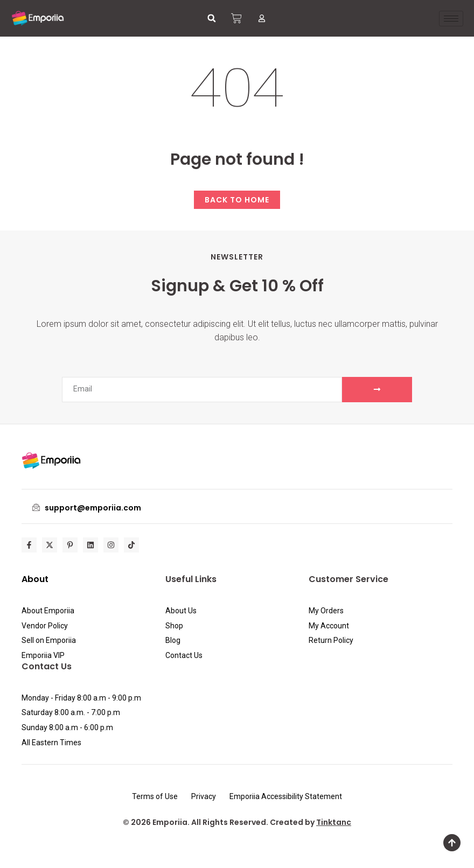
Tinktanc (334, 822)
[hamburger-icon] (451, 19)
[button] (212, 18)
